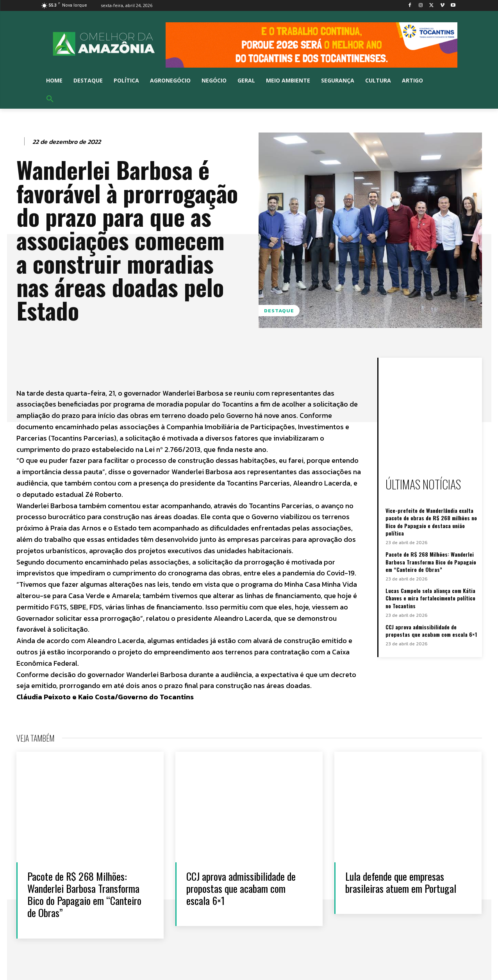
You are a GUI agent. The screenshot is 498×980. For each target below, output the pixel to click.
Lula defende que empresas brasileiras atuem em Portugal (401, 882)
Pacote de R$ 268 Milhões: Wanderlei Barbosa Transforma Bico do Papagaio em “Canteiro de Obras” (431, 562)
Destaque (279, 311)
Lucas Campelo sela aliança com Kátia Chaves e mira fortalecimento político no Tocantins (430, 598)
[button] (50, 99)
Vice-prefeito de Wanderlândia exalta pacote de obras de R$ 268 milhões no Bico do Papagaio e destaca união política (431, 522)
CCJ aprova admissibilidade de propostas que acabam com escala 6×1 (431, 631)
